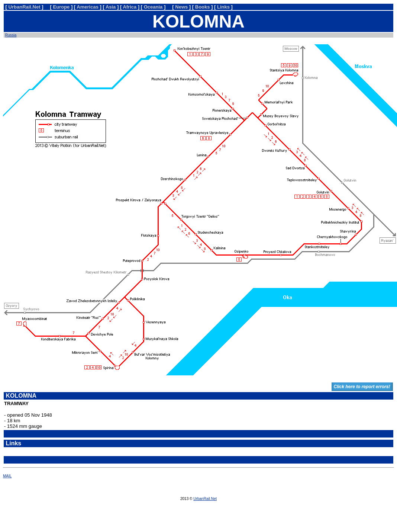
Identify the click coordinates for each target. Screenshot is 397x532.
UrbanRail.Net (205, 499)
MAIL (7, 476)
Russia (11, 35)
